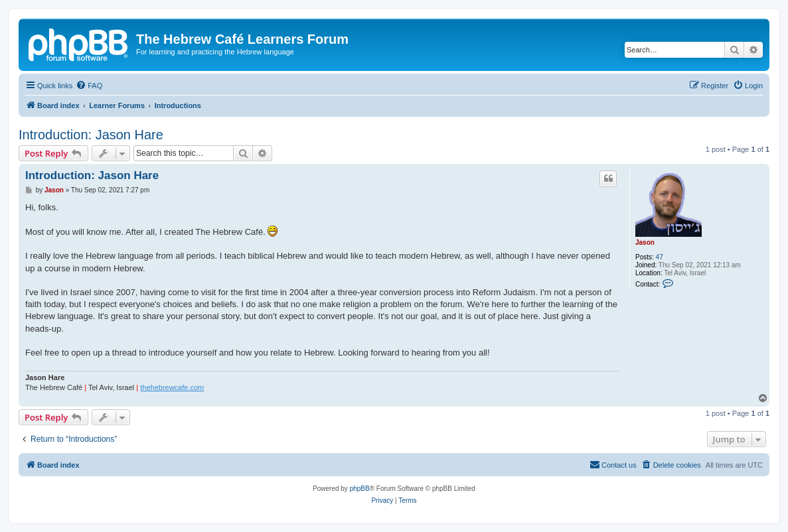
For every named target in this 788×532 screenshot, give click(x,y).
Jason (645, 242)
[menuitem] (89, 86)
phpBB (360, 489)
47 (660, 257)
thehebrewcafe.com (172, 387)
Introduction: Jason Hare (91, 135)
